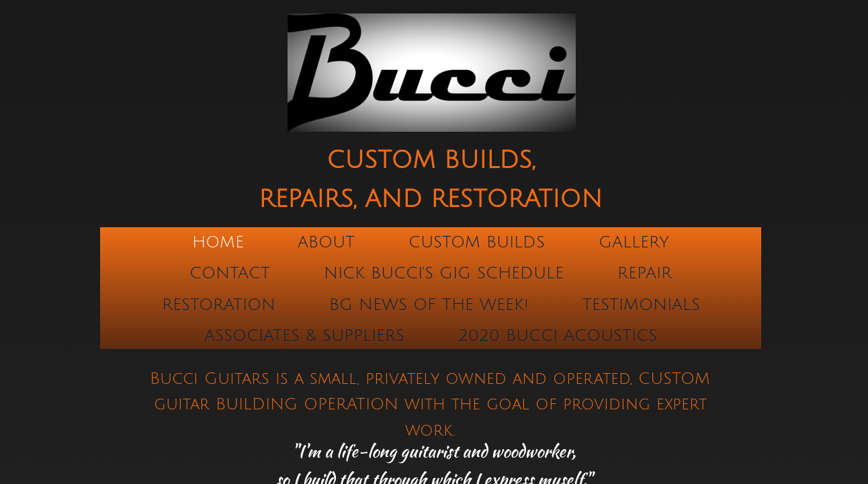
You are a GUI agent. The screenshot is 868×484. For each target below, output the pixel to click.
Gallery (634, 242)
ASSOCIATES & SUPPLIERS (304, 335)
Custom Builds (477, 242)
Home (218, 242)
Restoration (219, 305)
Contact (230, 273)
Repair (645, 273)
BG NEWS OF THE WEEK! (429, 305)
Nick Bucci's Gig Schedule (444, 273)
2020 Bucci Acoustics (558, 335)
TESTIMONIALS (641, 305)
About (326, 242)
